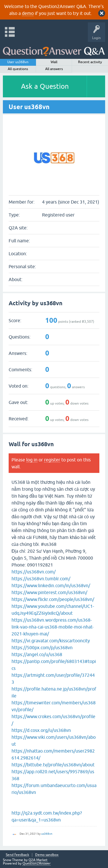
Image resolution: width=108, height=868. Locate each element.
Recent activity (90, 62)
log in (32, 460)
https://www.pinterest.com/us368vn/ (49, 592)
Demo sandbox (47, 855)
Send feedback (17, 855)
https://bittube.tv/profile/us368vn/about (53, 765)
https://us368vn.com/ (34, 572)
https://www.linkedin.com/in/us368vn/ (51, 585)
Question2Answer (37, 863)
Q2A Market (38, 860)
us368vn (47, 834)
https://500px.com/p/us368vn (42, 647)
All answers (54, 69)
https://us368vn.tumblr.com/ (41, 579)
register (52, 460)
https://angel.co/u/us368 (37, 654)
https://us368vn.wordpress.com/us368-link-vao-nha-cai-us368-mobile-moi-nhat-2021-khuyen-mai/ (53, 627)
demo (28, 13)
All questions (18, 69)
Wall (54, 62)
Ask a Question (45, 86)
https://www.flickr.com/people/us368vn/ (53, 599)
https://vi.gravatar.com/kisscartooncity (51, 641)
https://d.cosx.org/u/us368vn (41, 730)
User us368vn (18, 62)
